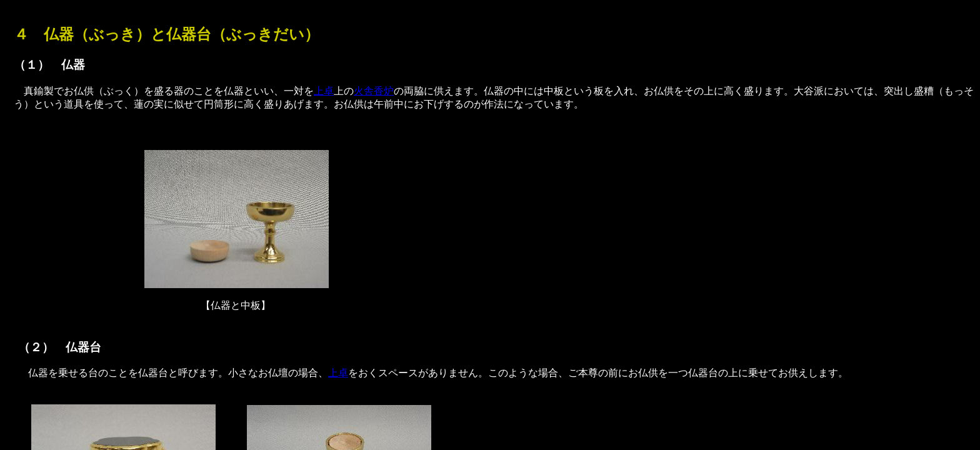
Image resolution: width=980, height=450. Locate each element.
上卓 (324, 91)
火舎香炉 (374, 91)
